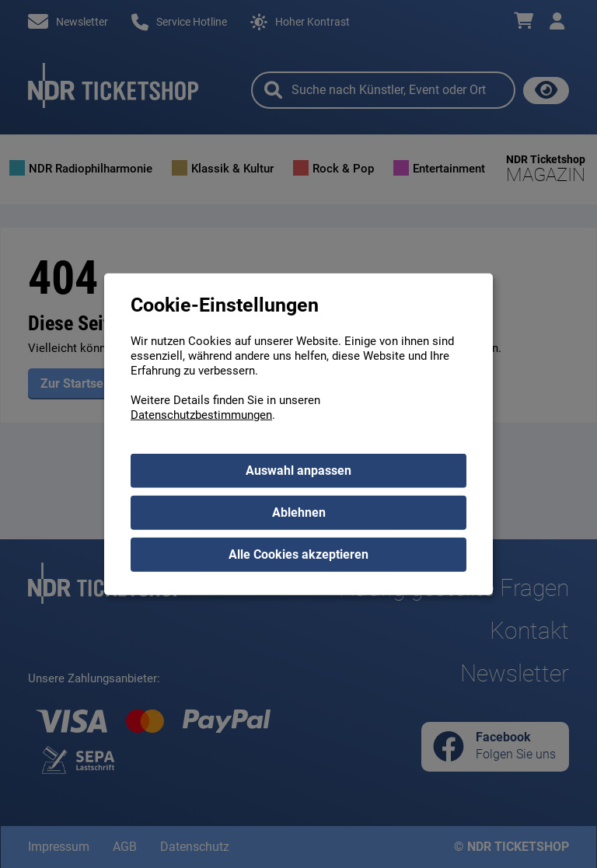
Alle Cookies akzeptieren (298, 554)
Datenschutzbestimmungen (201, 415)
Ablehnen (299, 512)
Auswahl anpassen (298, 471)
